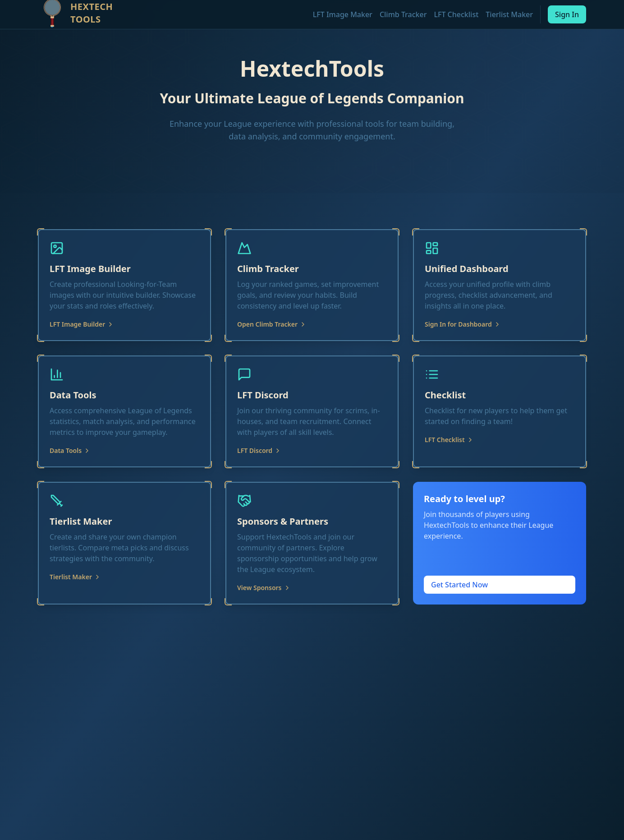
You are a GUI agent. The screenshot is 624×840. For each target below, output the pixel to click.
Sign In (567, 14)
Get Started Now (459, 585)
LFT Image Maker (343, 14)
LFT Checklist (456, 14)
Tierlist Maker (509, 14)
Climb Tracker (403, 14)
